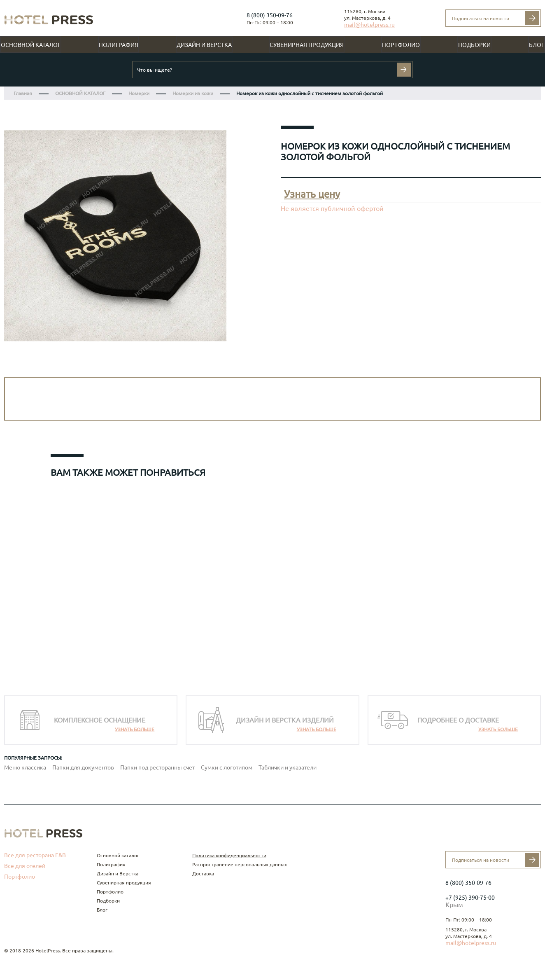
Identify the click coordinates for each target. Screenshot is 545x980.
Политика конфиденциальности (229, 855)
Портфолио (401, 45)
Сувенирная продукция (307, 45)
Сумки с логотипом (227, 767)
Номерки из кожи (193, 93)
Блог (537, 45)
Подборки (474, 45)
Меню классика (25, 767)
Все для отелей (25, 866)
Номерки (139, 93)
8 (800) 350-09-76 (270, 15)
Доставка (203, 874)
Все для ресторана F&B (35, 855)
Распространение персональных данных (240, 864)
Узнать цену (312, 194)
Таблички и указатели (288, 767)
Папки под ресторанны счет (157, 767)
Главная (23, 93)
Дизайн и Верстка (204, 45)
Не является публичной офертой (332, 208)
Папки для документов (83, 767)
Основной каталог (31, 45)
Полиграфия (119, 45)
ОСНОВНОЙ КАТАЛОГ (80, 93)
